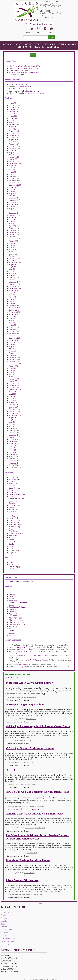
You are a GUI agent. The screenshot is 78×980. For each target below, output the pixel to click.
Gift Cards (49, 44)
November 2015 (15, 235)
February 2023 (14, 123)
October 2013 (14, 286)
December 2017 (15, 198)
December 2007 (15, 435)
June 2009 (13, 396)
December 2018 (15, 179)
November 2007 (15, 437)
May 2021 (13, 142)
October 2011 (14, 336)
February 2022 (14, 131)
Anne (11, 85)
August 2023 (13, 118)
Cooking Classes (13, 44)
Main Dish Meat (15, 520)
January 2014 (14, 280)
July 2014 (12, 267)
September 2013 (15, 288)
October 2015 (14, 237)
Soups (11, 546)
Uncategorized (14, 551)
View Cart (30, 32)
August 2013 (13, 291)
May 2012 (13, 321)
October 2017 (14, 202)
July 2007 (12, 446)
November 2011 (15, 334)
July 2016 (12, 219)
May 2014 (13, 271)
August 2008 (13, 418)
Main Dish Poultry (15, 522)
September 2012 (15, 312)
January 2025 (14, 110)
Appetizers (13, 482)
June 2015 (13, 245)
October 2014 (14, 260)
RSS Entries (39, 903)
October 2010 (14, 362)
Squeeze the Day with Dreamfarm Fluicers (24, 73)
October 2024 (14, 112)
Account (48, 32)
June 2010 (13, 370)
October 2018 (14, 183)
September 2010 (15, 364)
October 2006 (14, 465)
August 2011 (13, 340)
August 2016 (13, 217)
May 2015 (13, 248)
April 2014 (13, 273)
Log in (11, 562)
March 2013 (13, 299)
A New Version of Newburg (22, 880)
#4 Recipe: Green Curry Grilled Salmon (29, 683)
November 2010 (15, 360)
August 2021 (13, 140)
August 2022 (13, 127)
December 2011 (15, 332)
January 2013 (14, 304)
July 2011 (12, 342)
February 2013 (14, 301)
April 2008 (13, 426)
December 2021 (15, 133)
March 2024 (13, 116)
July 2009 (12, 394)
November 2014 (15, 258)
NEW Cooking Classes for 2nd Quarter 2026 (24, 66)
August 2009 (13, 392)
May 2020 (13, 153)
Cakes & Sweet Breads (17, 494)
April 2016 (13, 226)
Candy (11, 497)
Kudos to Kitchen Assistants (36, 93)
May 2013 (13, 295)
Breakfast (12, 492)
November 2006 (15, 463)
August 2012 (13, 314)
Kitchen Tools (14, 518)
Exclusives (13, 512)
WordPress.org (14, 569)
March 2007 (13, 454)
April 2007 (13, 452)
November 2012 (15, 308)
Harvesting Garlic (22, 85)
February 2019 (14, 174)
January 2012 (14, 329)
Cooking (4, 918)
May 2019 (13, 170)
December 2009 (15, 383)
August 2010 (13, 366)
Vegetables (13, 553)
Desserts (12, 507)
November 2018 (15, 181)
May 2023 (13, 120)
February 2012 (14, 327)
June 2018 (13, 191)
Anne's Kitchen (14, 477)
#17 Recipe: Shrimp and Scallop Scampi (30, 748)
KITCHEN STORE (33, 44)
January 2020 (14, 159)
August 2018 (13, 187)
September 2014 (15, 263)
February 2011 (14, 353)
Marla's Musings (15, 527)
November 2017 (15, 200)
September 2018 (15, 185)
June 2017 (13, 207)
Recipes (62, 44)
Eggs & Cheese (14, 510)
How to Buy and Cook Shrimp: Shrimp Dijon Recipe (38, 792)
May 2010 (13, 372)
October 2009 (14, 388)
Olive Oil (11, 770)
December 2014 (15, 256)
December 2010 (15, 357)
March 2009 (13, 403)
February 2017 (14, 211)
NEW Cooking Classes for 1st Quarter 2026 (24, 68)
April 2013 (13, 297)
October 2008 (14, 413)
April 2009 (13, 401)
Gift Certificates (7, 930)
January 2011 (14, 355)
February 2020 (14, 157)
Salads (11, 540)
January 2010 (14, 381)
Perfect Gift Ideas (7, 941)
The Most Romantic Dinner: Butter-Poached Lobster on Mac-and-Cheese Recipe (37, 837)
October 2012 (14, 310)
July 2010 (12, 368)
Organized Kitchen (8, 938)
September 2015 (15, 239)
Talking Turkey (22, 664)
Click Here (9, 581)
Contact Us (53, 47)
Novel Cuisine (14, 529)
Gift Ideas (12, 514)
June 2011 (13, 344)
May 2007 (13, 450)
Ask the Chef (14, 484)
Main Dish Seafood (16, 525)
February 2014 (14, 278)
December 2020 (15, 146)
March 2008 (13, 429)
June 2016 (13, 222)
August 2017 (13, 204)
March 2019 (13, 172)
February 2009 (14, 405)
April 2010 (13, 375)
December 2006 (15, 461)
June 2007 (13, 448)
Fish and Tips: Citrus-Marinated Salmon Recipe (35, 814)
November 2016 (15, 215)
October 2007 (14, 439)
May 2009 (13, 398)
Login (40, 32)
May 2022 (13, 129)
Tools (3, 924)
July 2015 (12, 243)
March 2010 (13, 377)
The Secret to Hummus (24, 89)
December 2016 (15, 213)
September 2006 (15, 467)
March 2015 (13, 252)
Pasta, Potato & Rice (16, 533)
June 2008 (13, 422)
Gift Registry (37, 47)
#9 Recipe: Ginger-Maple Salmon (25, 705)
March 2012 (13, 325)
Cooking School (14, 505)
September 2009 (15, 390)
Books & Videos (15, 488)
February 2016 (14, 228)
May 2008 (13, 424)
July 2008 (12, 420)
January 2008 (14, 433)
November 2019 (15, 161)
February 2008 (14, 431)
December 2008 (15, 409)
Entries (13, 565)
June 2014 (13, 269)
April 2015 (13, 250)
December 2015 (15, 232)
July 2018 (12, 189)
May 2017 (13, 209)
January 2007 (14, 459)
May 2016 (13, 224)
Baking (4, 915)
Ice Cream (13, 516)
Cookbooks (13, 501)
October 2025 (14, 107)
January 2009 (14, 407)
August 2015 (13, 241)
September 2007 (15, 441)
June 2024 (13, 114)
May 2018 (13, 194)
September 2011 (15, 338)
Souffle (12, 544)
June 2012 (13, 319)
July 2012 (12, 316)
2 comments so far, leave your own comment (23, 809)
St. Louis (12, 548)
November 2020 (15, 148)
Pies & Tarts (13, 535)
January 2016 (14, 230)
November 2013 (15, 284)
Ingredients (5, 921)
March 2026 (13, 103)
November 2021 (15, 135)
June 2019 (13, 168)
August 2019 (13, 166)
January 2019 (14, 176)
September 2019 (15, 163)
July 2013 (12, 293)
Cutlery (4, 936)
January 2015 (14, 254)
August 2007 (13, 444)
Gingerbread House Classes (19, 70)
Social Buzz (13, 542)
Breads (12, 490)
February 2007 (14, 457)
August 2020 (13, 151)
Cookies (12, 503)
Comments (15, 567)
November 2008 (15, 411)
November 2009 (15, 385)
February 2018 (14, 196)
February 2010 (14, 379)
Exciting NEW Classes (17, 75)
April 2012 (13, 323)
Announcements (15, 479)
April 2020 (13, 155)
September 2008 (15, 416)
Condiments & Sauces (17, 499)
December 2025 (15, 105)
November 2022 (15, 125)
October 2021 (14, 138)
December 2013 (15, 282)
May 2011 (13, 347)
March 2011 (13, 351)
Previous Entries (11, 678)
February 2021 (14, 144)
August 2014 (13, 265)
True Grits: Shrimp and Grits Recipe (28, 860)
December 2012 (15, 306)
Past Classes (14, 531)
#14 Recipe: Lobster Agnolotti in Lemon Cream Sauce (38, 726)
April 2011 (13, 349)
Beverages (13, 486)
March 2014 (13, 276)
